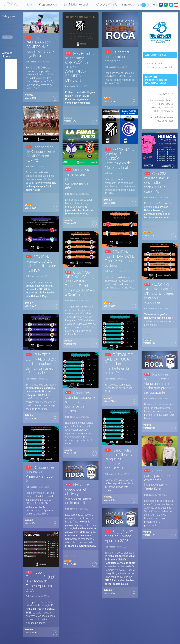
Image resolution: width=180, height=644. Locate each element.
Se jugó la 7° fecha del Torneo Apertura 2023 (119, 536)
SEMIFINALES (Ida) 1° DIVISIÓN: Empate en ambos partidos (120, 258)
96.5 (11, 3)
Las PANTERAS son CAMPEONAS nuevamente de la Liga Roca (40, 46)
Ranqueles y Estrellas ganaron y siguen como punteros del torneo (80, 402)
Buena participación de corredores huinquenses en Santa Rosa (157, 480)
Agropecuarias (10, 46)
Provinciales (9, 29)
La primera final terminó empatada (117, 56)
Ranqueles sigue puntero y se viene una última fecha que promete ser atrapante (159, 383)
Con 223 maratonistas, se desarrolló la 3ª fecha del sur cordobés (157, 182)
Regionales (8, 24)
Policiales (7, 41)
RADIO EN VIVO (107, 4)
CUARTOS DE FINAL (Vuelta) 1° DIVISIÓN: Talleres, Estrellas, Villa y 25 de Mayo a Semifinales (80, 283)
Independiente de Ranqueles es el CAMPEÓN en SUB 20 (41, 154)
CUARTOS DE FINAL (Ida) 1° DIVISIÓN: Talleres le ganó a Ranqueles (159, 293)
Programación (48, 4)
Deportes (7, 37)
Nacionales (8, 33)
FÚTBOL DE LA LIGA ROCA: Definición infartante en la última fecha (119, 364)
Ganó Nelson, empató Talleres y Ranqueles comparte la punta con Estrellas (119, 459)
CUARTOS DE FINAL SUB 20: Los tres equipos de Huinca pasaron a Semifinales (41, 364)
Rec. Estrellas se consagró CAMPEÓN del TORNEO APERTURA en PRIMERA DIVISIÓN (80, 67)
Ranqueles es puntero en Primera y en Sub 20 (40, 474)
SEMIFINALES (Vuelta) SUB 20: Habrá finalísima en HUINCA (41, 263)
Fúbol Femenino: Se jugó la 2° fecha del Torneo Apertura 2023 (40, 581)
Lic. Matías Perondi (76, 4)
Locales (7, 20)
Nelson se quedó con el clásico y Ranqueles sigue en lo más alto (78, 494)
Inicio (28, 4)
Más (55, 98)
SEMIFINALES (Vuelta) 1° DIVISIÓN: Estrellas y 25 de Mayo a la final (120, 158)
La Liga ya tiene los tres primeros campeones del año (77, 179)
